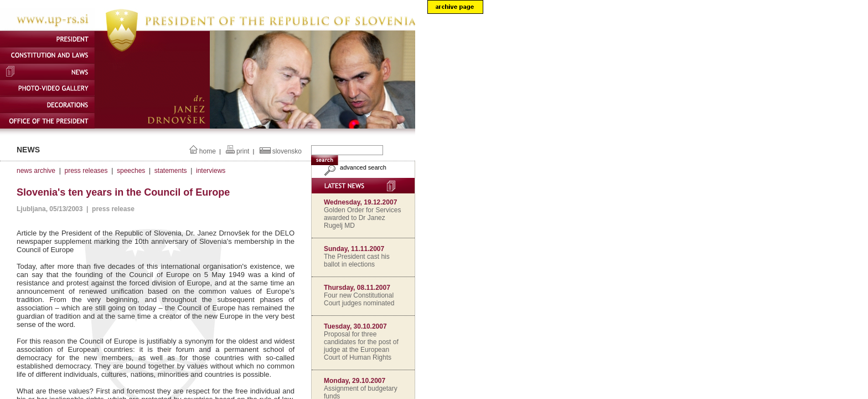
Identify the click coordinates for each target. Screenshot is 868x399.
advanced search (354, 167)
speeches (131, 171)
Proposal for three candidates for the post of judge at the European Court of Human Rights (361, 346)
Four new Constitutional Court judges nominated (359, 299)
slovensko (287, 151)
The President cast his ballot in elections (357, 260)
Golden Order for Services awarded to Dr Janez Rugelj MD (362, 218)
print (243, 151)
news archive (36, 171)
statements (171, 171)
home (208, 151)
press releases (86, 171)
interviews (211, 171)
